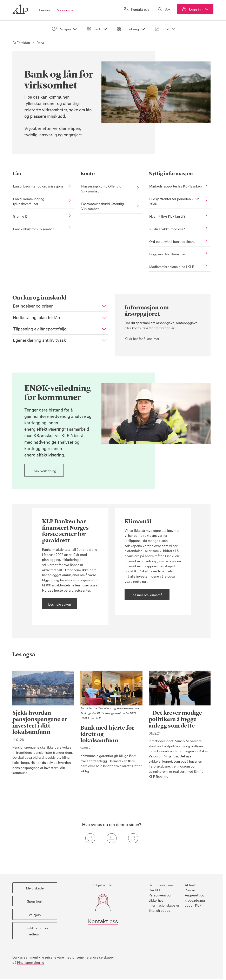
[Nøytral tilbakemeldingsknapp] (112, 838)
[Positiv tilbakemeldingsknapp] (90, 838)
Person (44, 10)
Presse (190, 890)
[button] (61, 306)
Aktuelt (190, 885)
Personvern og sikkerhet (160, 897)
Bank (97, 29)
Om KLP (155, 890)
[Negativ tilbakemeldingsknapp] (133, 838)
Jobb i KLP (193, 905)
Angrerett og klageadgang (195, 897)
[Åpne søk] (164, 9)
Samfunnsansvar (161, 885)
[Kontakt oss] (136, 9)
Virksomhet (66, 10)
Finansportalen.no (31, 962)
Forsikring (132, 29)
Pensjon (65, 29)
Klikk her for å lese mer (142, 338)
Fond (166, 29)
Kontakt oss (103, 921)
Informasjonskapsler (164, 905)
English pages (159, 910)
